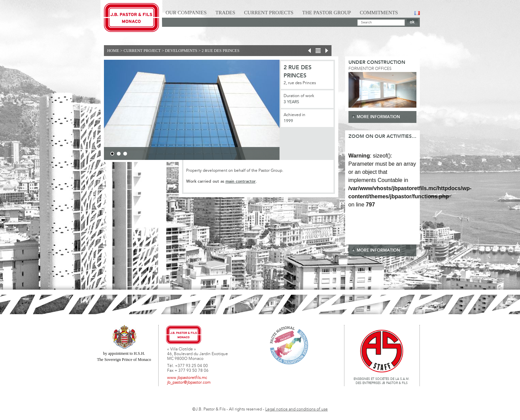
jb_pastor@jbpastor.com (189, 383)
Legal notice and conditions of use (297, 409)
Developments (181, 51)
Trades (225, 13)
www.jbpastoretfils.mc (187, 378)
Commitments (379, 13)
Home (113, 51)
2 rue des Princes (221, 51)
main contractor (241, 181)
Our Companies (186, 13)
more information (378, 117)
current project (142, 51)
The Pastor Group (327, 13)
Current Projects (269, 13)
